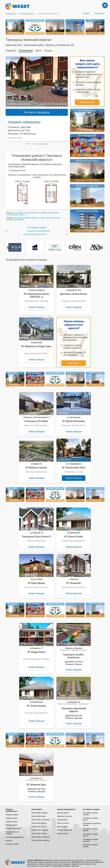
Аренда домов (62, 818)
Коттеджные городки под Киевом (92, 823)
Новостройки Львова (39, 832)
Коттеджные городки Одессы (90, 833)
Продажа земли (11, 823)
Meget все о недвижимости (15, 861)
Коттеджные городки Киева (90, 817)
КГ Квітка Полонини (74, 419)
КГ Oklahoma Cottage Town (36, 345)
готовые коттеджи (45, 216)
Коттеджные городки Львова (90, 844)
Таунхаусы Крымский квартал (35, 233)
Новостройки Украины (39, 811)
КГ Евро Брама (36, 581)
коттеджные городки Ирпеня (25, 211)
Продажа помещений (13, 827)
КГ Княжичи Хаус (36, 783)
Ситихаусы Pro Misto (36, 419)
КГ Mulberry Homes (36, 466)
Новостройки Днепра (39, 821)
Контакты (9, 839)
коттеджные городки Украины (26, 216)
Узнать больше (36, 305)
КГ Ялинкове (74, 581)
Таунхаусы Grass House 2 (36, 535)
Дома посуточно (63, 821)
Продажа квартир (12, 813)
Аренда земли (62, 825)
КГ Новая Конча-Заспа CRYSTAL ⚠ (36, 294)
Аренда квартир (63, 811)
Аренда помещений (64, 828)
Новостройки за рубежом (41, 835)
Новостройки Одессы (39, 825)
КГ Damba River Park (74, 466)
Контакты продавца (37, 111)
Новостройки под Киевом (41, 818)
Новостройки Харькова (40, 828)
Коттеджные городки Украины (90, 812)
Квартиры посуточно (65, 814)
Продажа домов (11, 820)
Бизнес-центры (63, 832)
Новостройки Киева (38, 814)
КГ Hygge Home (36, 650)
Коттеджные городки (27, 13)
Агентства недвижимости (15, 835)
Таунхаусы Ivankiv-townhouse (39, 229)
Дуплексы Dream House (74, 292)
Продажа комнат (12, 816)
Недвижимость (11, 13)
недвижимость (43, 142)
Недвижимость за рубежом (12, 831)
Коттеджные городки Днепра (90, 828)
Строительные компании (40, 839)
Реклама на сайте (12, 842)
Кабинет (86, 13)
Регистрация (99, 13)
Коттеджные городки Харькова (90, 838)
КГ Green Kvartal (74, 535)
